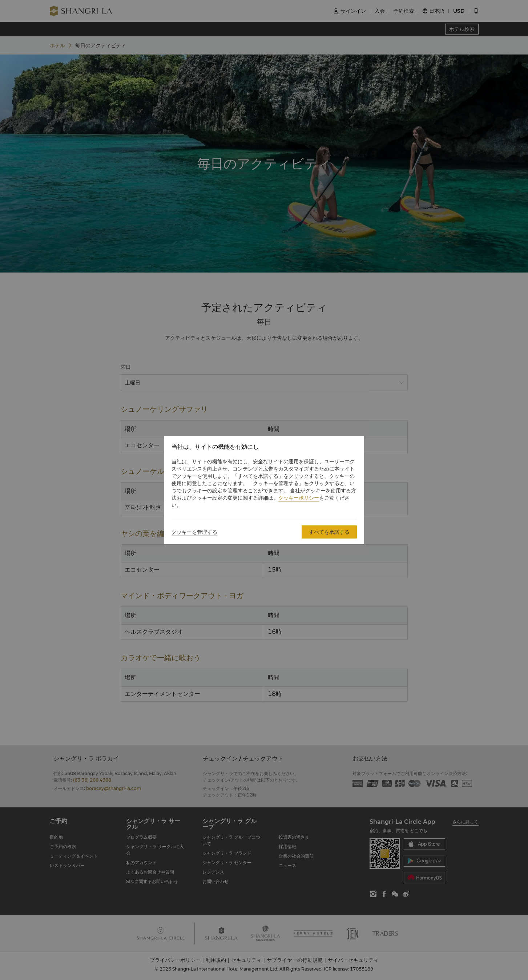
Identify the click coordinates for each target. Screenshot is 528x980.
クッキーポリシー (299, 498)
